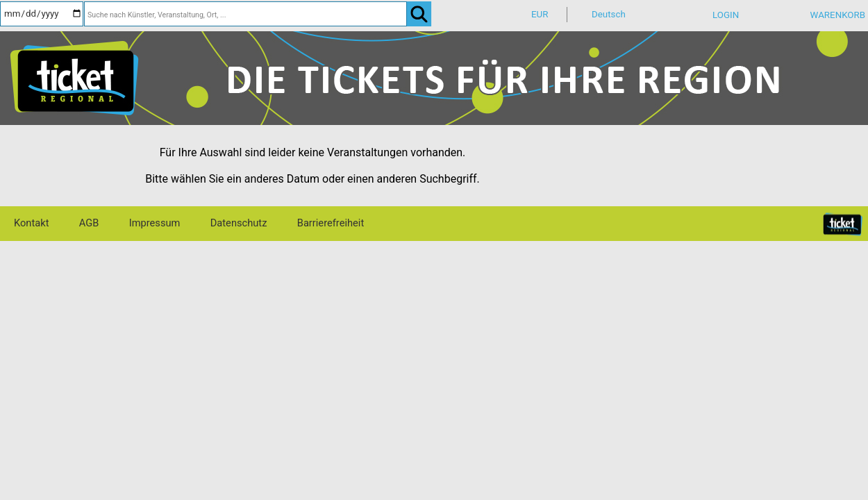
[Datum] (42, 14)
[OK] (419, 14)
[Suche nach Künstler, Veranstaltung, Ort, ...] (245, 14)
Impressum (155, 223)
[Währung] (552, 15)
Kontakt (31, 223)
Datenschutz (239, 223)
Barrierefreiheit (331, 223)
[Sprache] (612, 15)
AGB (89, 223)
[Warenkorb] (824, 19)
